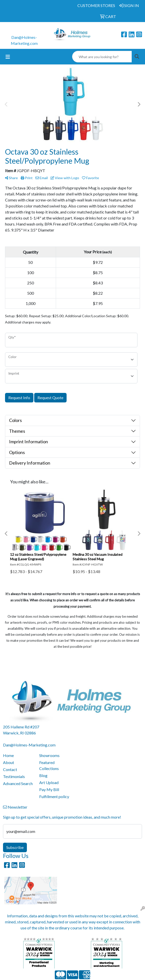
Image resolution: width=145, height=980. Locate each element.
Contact (10, 769)
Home (8, 755)
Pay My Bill (49, 789)
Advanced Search (18, 783)
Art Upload (49, 782)
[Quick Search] (102, 57)
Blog (43, 775)
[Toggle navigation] (8, 57)
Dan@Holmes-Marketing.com (29, 745)
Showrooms (49, 755)
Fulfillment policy (54, 796)
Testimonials (14, 776)
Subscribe (15, 847)
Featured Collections (49, 765)
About (9, 762)
